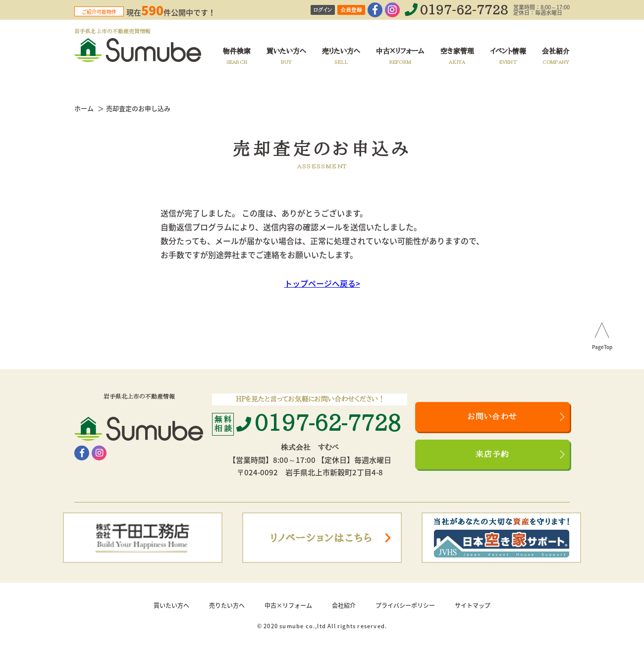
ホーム (84, 108)
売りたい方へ (227, 605)
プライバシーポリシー (405, 605)
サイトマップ (473, 605)
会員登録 (351, 10)
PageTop (602, 348)
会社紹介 (344, 605)
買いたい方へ (171, 605)
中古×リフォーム (288, 605)
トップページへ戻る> (322, 283)
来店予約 (493, 454)
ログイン (323, 10)
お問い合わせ (492, 417)
